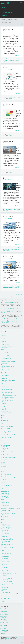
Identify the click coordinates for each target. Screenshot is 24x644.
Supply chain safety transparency (8, 574)
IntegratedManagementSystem (8, 249)
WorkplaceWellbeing (6, 598)
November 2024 (3, 624)
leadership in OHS (5, 492)
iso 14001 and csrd (5, 447)
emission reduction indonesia (8, 380)
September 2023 (3, 630)
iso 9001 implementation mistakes (8, 478)
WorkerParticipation (5, 592)
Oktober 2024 (3, 626)
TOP (22, 643)
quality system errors (6, 541)
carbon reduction (5, 348)
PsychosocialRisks (5, 530)
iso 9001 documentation (6, 475)
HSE (2, 417)
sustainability (4, 575)
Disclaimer (5, 10)
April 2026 (2, 608)
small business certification (7, 563)
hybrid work (4, 422)
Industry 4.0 (4, 430)
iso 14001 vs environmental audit (8, 458)
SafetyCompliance (5, 550)
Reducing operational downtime (8, 544)
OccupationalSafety (5, 512)
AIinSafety (6, 59)
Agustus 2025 (3, 616)
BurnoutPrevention (5, 345)
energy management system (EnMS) (14, 59)
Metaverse (3, 499)
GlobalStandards (5, 411)
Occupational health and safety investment (10, 507)
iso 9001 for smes (5, 476)
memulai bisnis (4, 496)
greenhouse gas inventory (7, 413)
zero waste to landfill (6, 600)
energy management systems (7, 397)
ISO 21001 (3, 461)
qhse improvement (5, 533)
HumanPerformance (6, 420)
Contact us (4, 15)
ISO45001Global (4, 484)
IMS (2, 425)
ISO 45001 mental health (6, 465)
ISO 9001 (3, 472)
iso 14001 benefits (5, 448)
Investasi (3, 439)
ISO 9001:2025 (4, 479)
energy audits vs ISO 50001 (7, 389)
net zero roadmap (5, 506)
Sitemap (4, 14)
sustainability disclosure (6, 578)
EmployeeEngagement (6, 382)
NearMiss (3, 504)
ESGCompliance (5, 403)
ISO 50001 (18, 60)
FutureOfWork (4, 406)
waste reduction (4, 588)
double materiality (5, 376)
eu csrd (3, 405)
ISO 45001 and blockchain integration (9, 464)
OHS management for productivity (8, 513)
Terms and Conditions (7, 13)
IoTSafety (3, 442)
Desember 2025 (3, 610)
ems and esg (4, 385)
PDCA (2, 523)
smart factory (4, 564)
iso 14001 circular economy (7, 451)
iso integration (4, 481)
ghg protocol (4, 410)
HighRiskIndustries (5, 416)
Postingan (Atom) (10, 297)
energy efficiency (5, 391)
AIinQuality (6, 248)
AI (1, 334)
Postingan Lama (19, 294)
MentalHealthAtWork (6, 498)
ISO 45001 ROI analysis (6, 467)
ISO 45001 (3, 462)
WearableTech (4, 589)
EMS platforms (4, 386)
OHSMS (3, 519)
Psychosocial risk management (8, 529)
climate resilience (5, 352)
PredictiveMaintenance (6, 527)
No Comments (6, 62)
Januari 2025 (3, 621)
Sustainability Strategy (6, 580)
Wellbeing (3, 591)
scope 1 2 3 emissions (6, 561)
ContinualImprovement (6, 357)
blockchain (3, 341)
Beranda (8, 294)
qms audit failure (5, 535)
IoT (2, 441)
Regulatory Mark (5, 546)
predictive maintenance (6, 526)
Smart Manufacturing (6, 567)
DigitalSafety (4, 372)
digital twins (4, 371)
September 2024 (3, 627)
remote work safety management (8, 547)
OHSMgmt (3, 518)
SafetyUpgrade (4, 560)
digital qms (3, 368)
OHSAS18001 (4, 515)
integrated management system (10, 60)
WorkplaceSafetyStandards (7, 597)
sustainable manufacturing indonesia (9, 583)
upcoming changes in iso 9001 (8, 586)
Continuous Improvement (7, 359)
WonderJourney (8, 31)
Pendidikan (4, 524)
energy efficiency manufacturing (8, 393)
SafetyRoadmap (4, 558)
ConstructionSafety (5, 355)
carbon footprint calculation (7, 346)
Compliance (4, 354)
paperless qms (4, 521)
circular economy (5, 351)
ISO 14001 (17, 97)
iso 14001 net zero (5, 454)
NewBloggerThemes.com (5, 640)
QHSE (2, 532)
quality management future (7, 540)
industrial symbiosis (6, 428)
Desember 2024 (3, 622)
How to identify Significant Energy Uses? (10, 303)
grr (2, 414)
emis (2, 377)
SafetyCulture (4, 552)
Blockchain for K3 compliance (8, 343)
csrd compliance (5, 363)
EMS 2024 (3, 383)
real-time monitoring (6, 543)
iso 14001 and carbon (5, 445)
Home (3, 7)
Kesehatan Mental (5, 490)
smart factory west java (6, 566)
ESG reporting (4, 402)
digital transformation (6, 369)
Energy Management (6, 394)
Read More (18, 55)
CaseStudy (3, 349)
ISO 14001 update (4, 456)
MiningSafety (4, 501)
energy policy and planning (7, 399)
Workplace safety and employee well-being (10, 594)
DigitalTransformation (6, 374)
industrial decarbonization (7, 427)
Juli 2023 (2, 633)
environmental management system (9, 400)
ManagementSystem (6, 495)
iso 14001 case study (5, 450)
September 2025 (3, 615)
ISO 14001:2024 (4, 459)
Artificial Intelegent (5, 340)
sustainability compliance (7, 577)
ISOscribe (6, 3)
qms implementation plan (7, 538)
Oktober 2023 (3, 629)
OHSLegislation (4, 516)
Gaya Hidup (3, 408)
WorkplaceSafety (5, 595)
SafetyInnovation (5, 555)
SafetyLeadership (5, 557)
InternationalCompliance (7, 437)
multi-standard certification (7, 502)
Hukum (3, 419)
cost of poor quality (5, 360)
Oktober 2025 (3, 613)
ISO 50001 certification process (8, 470)
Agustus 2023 (3, 632)
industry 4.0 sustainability (7, 431)
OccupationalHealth (5, 510)
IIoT (3, 60)
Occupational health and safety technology (10, 509)
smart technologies (5, 571)
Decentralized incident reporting (8, 366)
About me (4, 9)
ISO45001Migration (5, 487)
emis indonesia (4, 379)
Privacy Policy (5, 11)
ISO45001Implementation (6, 485)
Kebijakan (3, 489)
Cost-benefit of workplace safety (8, 362)
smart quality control (6, 569)
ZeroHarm (3, 602)
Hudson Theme (7, 639)
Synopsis (3, 585)
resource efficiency (5, 549)
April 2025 (2, 618)
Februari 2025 (3, 619)
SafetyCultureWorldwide (6, 554)
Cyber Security (4, 365)
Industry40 (3, 433)
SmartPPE (3, 572)
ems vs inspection (5, 388)
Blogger (16, 637)
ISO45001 (3, 482)
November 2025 (3, 612)
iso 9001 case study (5, 473)
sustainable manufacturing (7, 581)
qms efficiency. (4, 537)
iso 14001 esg (4, 453)
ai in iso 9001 (4, 335)
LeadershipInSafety (5, 493)
